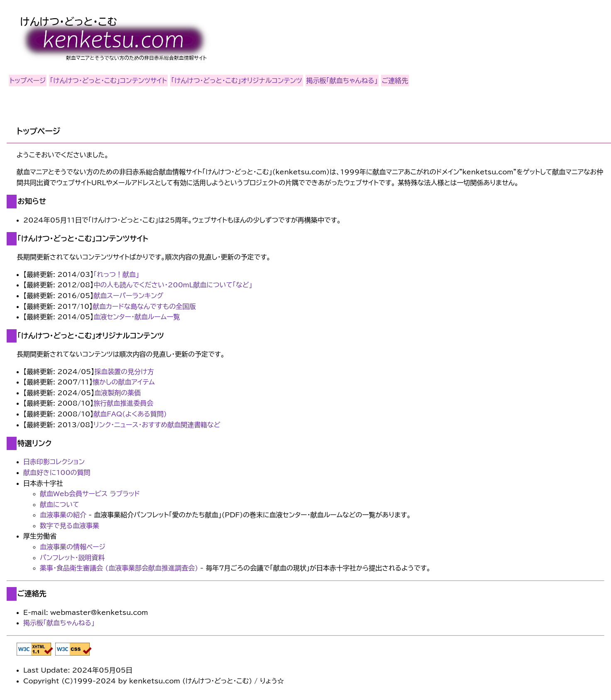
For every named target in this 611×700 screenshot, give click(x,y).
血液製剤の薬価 (117, 393)
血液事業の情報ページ (73, 547)
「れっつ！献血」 (116, 274)
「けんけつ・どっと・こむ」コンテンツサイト (108, 81)
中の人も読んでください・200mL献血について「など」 (173, 285)
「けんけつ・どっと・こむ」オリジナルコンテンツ (237, 81)
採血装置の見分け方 (124, 372)
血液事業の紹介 (63, 515)
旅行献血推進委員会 (123, 403)
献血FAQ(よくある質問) (130, 414)
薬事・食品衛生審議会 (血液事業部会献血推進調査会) (119, 568)
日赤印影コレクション (54, 462)
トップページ (28, 81)
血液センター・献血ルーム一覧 (137, 317)
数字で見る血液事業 (70, 526)
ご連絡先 (395, 81)
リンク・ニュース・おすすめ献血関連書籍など (157, 425)
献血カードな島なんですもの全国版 (144, 306)
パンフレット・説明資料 (72, 558)
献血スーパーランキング (128, 296)
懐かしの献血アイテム (124, 382)
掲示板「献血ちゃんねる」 (342, 81)
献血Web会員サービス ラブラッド (90, 494)
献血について (60, 504)
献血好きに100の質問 (57, 472)
